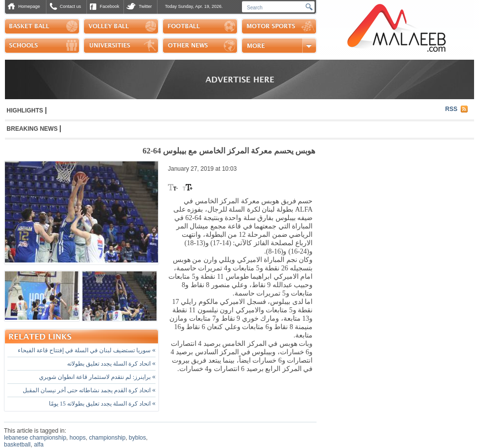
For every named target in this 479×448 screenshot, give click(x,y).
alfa (39, 445)
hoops (78, 438)
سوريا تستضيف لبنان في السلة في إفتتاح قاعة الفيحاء (87, 350)
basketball (17, 445)
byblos (138, 438)
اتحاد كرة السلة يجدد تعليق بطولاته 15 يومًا (102, 404)
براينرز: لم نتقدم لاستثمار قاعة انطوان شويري (97, 377)
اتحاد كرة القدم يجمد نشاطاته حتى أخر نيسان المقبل (89, 390)
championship (107, 438)
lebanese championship (35, 438)
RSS (452, 109)
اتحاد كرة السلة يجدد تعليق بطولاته (111, 364)
